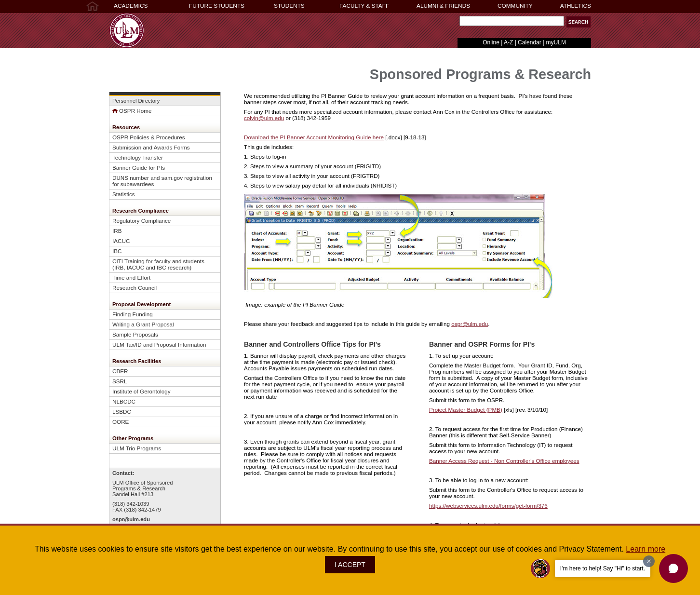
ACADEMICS (131, 6)
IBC (117, 251)
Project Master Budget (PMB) (466, 410)
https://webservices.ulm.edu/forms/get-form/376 (488, 506)
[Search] (512, 21)
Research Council (135, 288)
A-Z (508, 42)
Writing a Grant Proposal (143, 324)
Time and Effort (131, 277)
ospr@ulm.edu (131, 519)
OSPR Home (132, 111)
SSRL (120, 381)
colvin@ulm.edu (264, 118)
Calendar (530, 42)
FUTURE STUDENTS (217, 6)
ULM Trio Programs (137, 448)
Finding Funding (133, 314)
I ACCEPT (350, 565)
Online (491, 42)
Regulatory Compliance (141, 221)
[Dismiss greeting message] (649, 561)
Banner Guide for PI (137, 168)
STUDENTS (289, 6)
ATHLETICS (576, 6)
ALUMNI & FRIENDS (443, 6)
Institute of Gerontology (141, 391)
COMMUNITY (515, 6)
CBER (120, 371)
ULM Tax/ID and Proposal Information (159, 345)
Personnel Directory (136, 101)
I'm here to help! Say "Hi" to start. (603, 568)
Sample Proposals (135, 334)
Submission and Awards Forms (151, 147)
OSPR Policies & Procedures (149, 137)
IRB (117, 231)
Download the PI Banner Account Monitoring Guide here (314, 137)
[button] (673, 568)
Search (457, 23)
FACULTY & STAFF (364, 6)
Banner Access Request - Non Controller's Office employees (504, 461)
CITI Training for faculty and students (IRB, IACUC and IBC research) (158, 264)
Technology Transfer (138, 157)
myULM (556, 42)
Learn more (646, 549)
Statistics (124, 194)
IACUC (121, 241)
